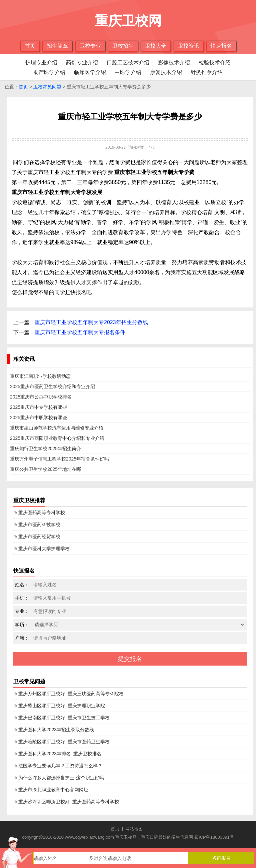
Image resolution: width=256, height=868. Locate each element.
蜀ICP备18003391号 (214, 837)
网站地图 (134, 829)
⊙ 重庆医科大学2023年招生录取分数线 (54, 730)
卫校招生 (123, 46)
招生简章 (57, 46)
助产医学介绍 (49, 72)
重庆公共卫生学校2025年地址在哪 (45, 469)
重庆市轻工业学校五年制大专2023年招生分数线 (91, 322)
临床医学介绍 (90, 72)
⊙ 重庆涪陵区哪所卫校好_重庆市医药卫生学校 (61, 742)
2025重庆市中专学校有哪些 (38, 407)
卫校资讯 (189, 46)
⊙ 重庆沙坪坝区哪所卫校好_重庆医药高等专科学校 (66, 802)
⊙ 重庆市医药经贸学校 (37, 537)
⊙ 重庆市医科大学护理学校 (41, 549)
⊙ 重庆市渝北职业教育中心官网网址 (51, 790)
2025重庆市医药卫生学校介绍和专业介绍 (52, 386)
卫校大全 (156, 46)
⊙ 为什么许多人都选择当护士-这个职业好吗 (59, 778)
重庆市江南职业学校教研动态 (40, 376)
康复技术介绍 (166, 72)
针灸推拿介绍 (207, 72)
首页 (30, 46)
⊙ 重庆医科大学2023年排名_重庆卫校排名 (57, 754)
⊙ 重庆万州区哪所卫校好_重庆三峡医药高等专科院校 (68, 694)
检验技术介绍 (215, 63)
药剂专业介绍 (82, 63)
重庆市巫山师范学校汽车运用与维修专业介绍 (57, 428)
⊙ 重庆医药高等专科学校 (39, 513)
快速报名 (221, 46)
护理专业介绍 (41, 63)
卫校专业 (90, 46)
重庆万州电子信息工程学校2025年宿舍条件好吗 (59, 459)
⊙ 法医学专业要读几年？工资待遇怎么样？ (58, 766)
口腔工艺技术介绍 (128, 63)
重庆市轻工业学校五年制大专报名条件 (80, 332)
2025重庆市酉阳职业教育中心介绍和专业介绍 (57, 438)
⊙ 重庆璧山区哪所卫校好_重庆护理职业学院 (59, 706)
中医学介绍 (128, 72)
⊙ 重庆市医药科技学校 (37, 525)
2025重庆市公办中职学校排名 (41, 397)
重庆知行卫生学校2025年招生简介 (45, 449)
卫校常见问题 (47, 87)
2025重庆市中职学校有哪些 (38, 417)
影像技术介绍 (174, 63)
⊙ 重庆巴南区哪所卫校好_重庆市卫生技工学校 (61, 718)
